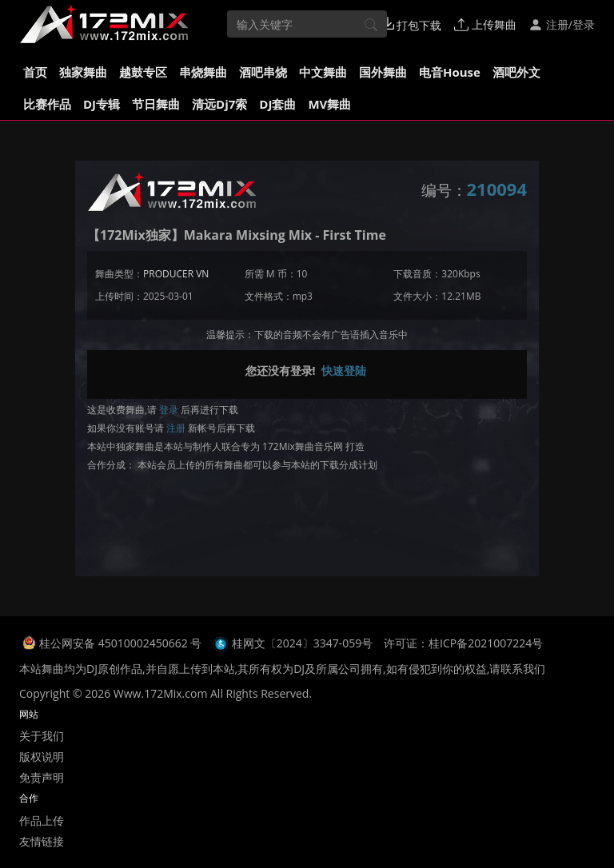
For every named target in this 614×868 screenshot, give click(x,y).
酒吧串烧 (263, 72)
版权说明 (42, 757)
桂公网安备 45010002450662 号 (122, 643)
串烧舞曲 (203, 72)
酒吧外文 (516, 72)
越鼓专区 (143, 72)
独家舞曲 (83, 72)
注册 (176, 428)
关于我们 (42, 736)
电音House (450, 72)
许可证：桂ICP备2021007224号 (463, 643)
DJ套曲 (277, 104)
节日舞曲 (156, 104)
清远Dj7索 (219, 104)
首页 (35, 72)
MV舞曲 (329, 104)
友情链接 (42, 841)
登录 (169, 410)
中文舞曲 (323, 72)
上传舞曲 (485, 24)
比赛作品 (47, 104)
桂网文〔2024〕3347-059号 (303, 643)
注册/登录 (562, 24)
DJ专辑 (102, 104)
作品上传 (42, 820)
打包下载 (412, 25)
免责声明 (42, 777)
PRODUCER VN (176, 274)
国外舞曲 (383, 72)
